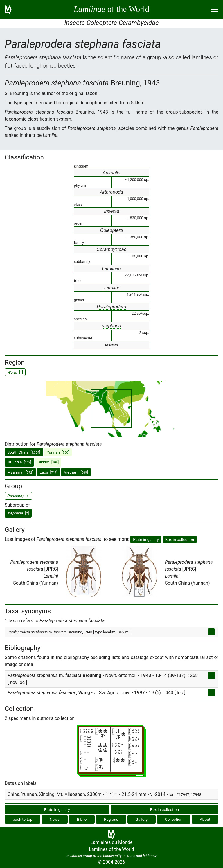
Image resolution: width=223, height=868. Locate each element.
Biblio (82, 819)
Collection (174, 819)
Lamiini (112, 288)
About (205, 819)
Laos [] (48, 472)
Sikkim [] (48, 462)
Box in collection (180, 539)
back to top (23, 819)
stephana (111, 326)
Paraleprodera (111, 307)
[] (18, 513)
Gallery (142, 819)
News (55, 819)
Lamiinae (112, 269)
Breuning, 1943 (80, 632)
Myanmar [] (20, 472)
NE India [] (19, 462)
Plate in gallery (146, 539)
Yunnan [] (58, 452)
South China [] (24, 452)
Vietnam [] (76, 472)
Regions (111, 819)
